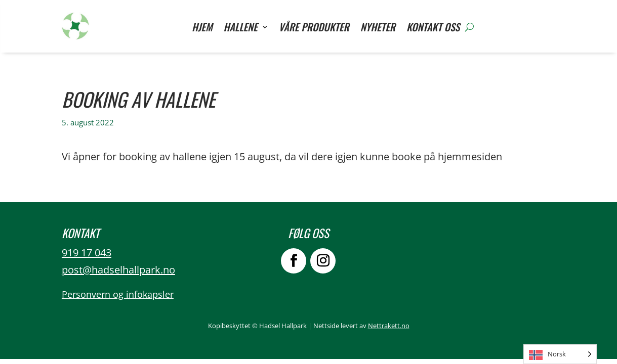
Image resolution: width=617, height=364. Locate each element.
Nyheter (378, 29)
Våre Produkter (314, 29)
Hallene (241, 29)
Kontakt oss (433, 29)
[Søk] (469, 27)
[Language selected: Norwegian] (560, 354)
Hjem (202, 29)
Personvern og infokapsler (118, 294)
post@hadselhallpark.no (118, 270)
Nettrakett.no (389, 326)
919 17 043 (87, 253)
